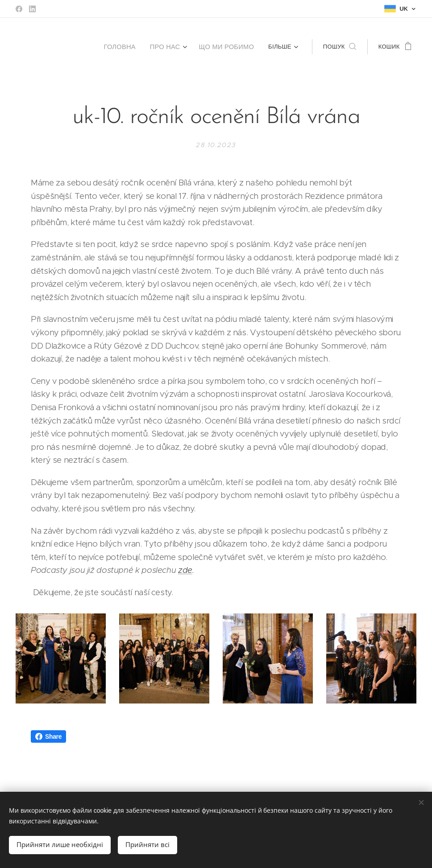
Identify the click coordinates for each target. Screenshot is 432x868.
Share (48, 736)
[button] (340, 47)
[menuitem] (111, 47)
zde (185, 570)
